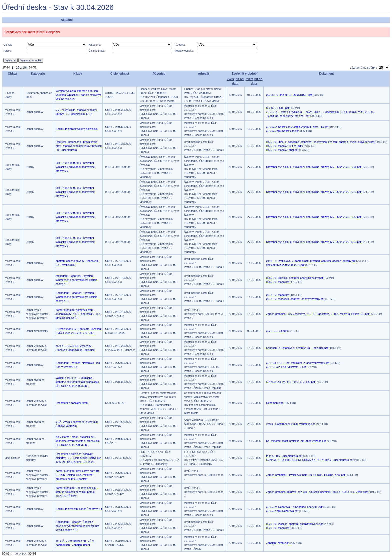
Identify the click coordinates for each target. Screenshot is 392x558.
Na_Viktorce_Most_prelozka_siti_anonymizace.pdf (296, 441)
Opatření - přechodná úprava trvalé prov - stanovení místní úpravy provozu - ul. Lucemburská (79, 146)
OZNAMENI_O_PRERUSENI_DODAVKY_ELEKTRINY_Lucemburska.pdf (310, 460)
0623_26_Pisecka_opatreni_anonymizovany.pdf (295, 524)
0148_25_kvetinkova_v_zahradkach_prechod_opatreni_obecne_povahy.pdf (311, 261)
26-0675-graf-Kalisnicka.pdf (283, 131)
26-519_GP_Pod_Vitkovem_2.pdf (286, 367)
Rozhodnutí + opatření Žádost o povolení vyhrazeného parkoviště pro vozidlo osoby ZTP (77, 526)
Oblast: (8, 45)
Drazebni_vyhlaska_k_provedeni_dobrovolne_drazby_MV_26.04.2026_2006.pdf (314, 167)
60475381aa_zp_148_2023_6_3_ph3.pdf (291, 382)
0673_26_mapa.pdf (278, 295)
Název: (8, 51)
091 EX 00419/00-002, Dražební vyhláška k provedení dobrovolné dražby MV (75, 192)
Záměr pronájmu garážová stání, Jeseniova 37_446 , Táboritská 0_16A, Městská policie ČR (78, 314)
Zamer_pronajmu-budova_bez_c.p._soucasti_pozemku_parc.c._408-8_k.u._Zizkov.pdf (318, 492)
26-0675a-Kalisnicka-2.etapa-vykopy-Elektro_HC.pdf (298, 127)
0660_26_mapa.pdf (278, 282)
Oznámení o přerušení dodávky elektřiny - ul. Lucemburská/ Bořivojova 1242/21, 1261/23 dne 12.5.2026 (79, 458)
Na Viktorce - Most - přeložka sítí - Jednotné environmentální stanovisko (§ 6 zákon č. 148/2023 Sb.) (78, 441)
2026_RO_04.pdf (277, 331)
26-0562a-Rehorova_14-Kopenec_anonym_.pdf (295, 507)
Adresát (204, 74)
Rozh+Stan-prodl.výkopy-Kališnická (77, 129)
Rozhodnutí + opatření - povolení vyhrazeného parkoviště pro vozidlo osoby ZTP (77, 297)
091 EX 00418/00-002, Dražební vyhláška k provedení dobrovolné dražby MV (75, 167)
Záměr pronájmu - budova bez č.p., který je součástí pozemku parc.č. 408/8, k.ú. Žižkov (76, 492)
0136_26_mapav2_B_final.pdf (284, 146)
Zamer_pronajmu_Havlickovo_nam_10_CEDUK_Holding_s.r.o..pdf (306, 475)
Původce (159, 74)
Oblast (13, 74)
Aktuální (67, 20)
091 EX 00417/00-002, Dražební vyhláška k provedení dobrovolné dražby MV (75, 242)
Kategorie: (95, 45)
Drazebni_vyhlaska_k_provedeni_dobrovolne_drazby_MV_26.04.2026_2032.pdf (314, 217)
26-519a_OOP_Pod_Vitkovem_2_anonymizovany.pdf (298, 363)
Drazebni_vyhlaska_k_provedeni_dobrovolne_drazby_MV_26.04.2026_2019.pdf (314, 192)
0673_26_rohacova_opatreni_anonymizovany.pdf (296, 299)
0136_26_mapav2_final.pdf (283, 150)
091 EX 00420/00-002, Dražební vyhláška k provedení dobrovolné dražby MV (75, 217)
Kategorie (38, 74)
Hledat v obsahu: (184, 51)
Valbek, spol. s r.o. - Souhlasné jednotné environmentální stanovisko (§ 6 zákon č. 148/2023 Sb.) (77, 382)
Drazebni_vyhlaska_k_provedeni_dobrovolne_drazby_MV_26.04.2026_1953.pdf (314, 242)
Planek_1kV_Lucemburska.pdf (285, 456)
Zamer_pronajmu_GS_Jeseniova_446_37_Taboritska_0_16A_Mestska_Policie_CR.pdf (318, 314)
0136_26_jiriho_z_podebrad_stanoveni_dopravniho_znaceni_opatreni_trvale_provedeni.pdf (321, 142)
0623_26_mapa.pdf (278, 528)
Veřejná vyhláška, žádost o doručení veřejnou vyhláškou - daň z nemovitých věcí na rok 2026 (79, 95)
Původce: (179, 45)
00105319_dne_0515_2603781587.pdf (290, 95)
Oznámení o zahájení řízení (72, 403)
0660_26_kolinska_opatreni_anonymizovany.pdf (295, 278)
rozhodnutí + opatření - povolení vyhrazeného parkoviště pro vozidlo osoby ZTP (77, 280)
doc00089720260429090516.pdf (286, 265)
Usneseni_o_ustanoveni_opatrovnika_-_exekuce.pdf (298, 348)
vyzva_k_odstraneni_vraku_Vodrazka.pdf (291, 424)
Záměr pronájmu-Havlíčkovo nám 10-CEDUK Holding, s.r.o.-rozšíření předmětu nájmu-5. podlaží (78, 475)
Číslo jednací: (97, 51)
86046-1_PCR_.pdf (278, 108)
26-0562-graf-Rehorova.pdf (283, 511)
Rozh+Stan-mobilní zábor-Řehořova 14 (79, 509)
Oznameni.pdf (275, 403)
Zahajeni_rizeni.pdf (278, 543)
